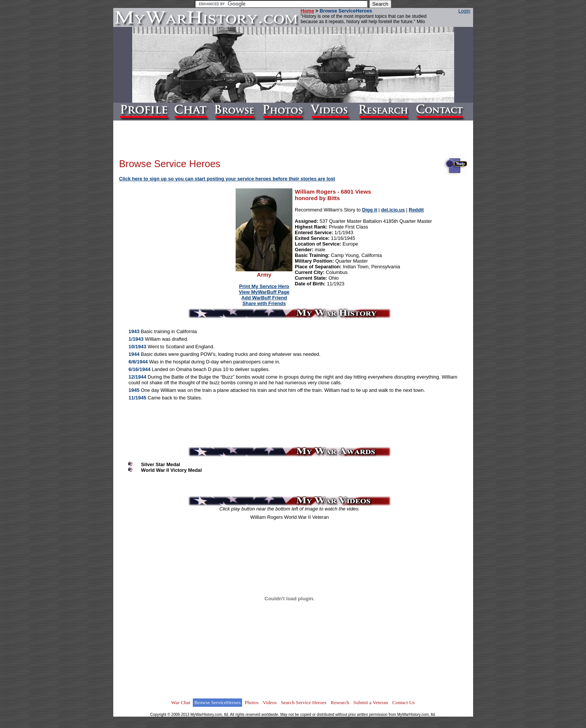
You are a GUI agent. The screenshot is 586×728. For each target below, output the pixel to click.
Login (464, 11)
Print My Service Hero (264, 286)
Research (340, 702)
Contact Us (403, 702)
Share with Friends (264, 303)
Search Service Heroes (304, 702)
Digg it (370, 210)
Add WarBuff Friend (264, 298)
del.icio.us (393, 210)
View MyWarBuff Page (264, 292)
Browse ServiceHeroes (217, 702)
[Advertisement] (178, 236)
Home (308, 11)
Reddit (416, 210)
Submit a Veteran (371, 702)
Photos (252, 702)
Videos (270, 702)
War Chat (181, 702)
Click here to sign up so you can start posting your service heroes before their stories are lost (227, 179)
